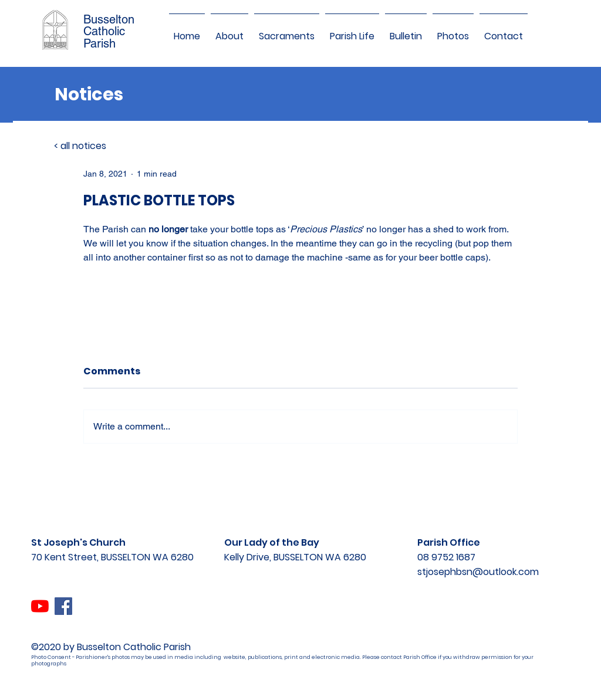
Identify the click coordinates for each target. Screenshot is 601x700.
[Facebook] (63, 606)
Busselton (109, 19)
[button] (229, 31)
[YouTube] (40, 606)
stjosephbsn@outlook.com (478, 572)
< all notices (80, 146)
